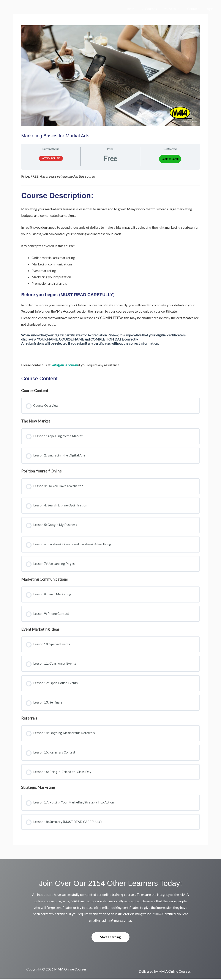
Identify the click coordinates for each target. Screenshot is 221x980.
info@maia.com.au (66, 365)
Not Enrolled (51, 158)
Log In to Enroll (170, 159)
